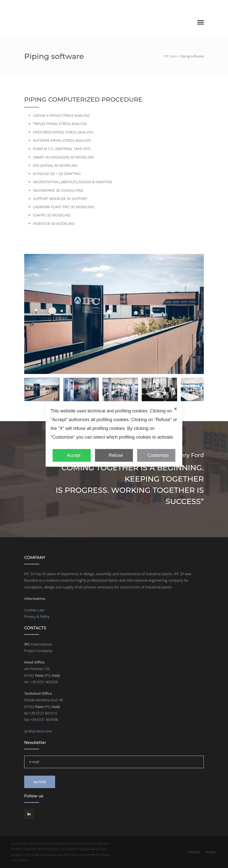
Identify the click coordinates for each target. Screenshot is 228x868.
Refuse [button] (114, 455)
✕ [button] (175, 409)
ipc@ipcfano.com (38, 731)
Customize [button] (156, 455)
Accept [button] (72, 455)
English (198, 5)
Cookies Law (34, 610)
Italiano (185, 5)
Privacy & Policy (37, 616)
